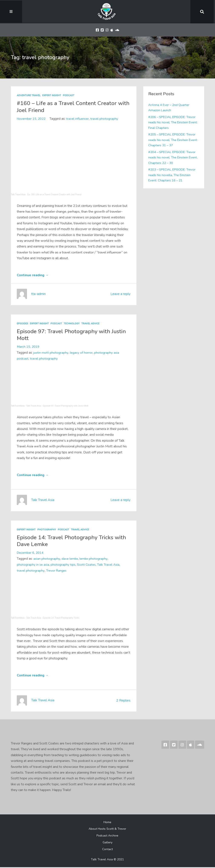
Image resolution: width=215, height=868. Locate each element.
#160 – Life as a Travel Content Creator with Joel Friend (69, 107)
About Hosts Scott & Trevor (107, 830)
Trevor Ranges (57, 571)
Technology (73, 324)
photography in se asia (33, 565)
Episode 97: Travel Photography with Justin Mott (65, 335)
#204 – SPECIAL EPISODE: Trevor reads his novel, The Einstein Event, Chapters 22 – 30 (174, 157)
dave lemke (70, 559)
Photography (47, 530)
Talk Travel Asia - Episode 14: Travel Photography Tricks (53, 618)
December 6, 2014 (30, 553)
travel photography (106, 119)
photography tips (63, 565)
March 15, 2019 (28, 347)
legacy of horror (81, 353)
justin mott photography (51, 353)
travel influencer (78, 119)
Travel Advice (92, 324)
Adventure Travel (29, 95)
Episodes (23, 324)
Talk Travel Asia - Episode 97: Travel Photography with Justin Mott (57, 406)
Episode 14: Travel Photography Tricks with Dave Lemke (67, 541)
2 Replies (123, 701)
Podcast (69, 95)
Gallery (107, 843)
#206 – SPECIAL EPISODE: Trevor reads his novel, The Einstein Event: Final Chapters (174, 122)
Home (107, 823)
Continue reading (33, 275)
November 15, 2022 (31, 119)
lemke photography (94, 559)
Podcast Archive (107, 836)
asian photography (47, 559)
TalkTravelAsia (18, 406)
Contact (107, 850)
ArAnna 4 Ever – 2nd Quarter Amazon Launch (169, 108)
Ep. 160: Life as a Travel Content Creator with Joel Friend (54, 194)
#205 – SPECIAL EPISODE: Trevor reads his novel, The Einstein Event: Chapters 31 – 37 (174, 140)
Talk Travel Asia (18, 194)
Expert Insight (52, 95)
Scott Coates (87, 565)
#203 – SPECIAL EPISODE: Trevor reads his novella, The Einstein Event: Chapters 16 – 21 (173, 175)
